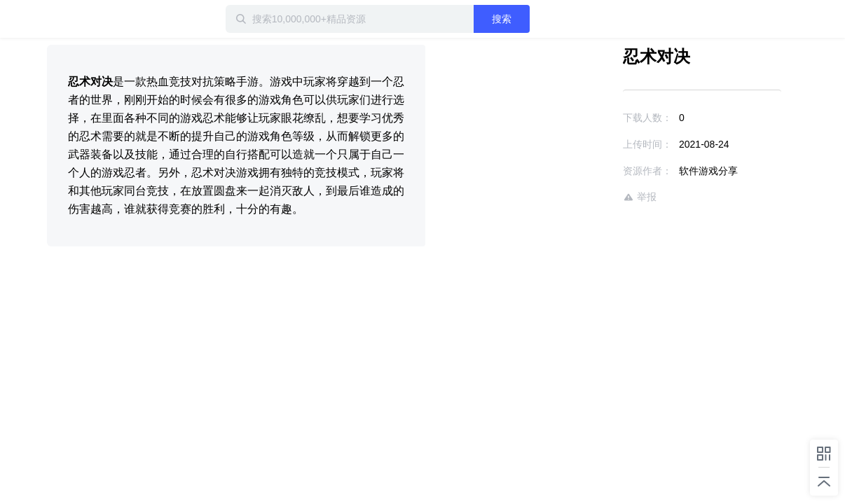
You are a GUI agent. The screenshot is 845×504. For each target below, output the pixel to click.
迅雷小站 (121, 19)
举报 (599, 197)
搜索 (547, 19)
